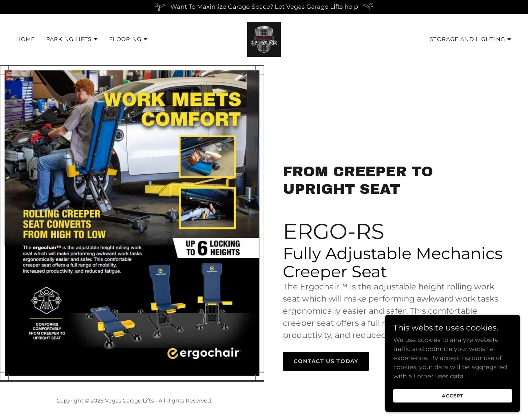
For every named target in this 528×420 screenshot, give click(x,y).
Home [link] (26, 39)
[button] (72, 39)
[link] (264, 39)
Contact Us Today (326, 361)
